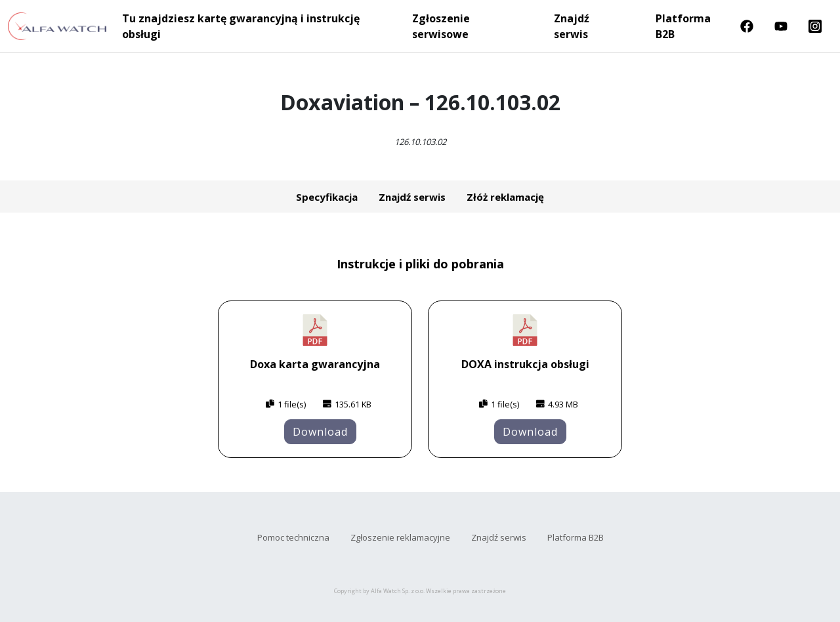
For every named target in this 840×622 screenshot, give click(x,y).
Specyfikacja (327, 197)
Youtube (781, 26)
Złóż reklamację (505, 197)
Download (320, 432)
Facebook (747, 26)
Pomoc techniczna (293, 537)
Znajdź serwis (572, 26)
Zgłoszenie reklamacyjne (400, 537)
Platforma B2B (683, 26)
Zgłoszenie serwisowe (441, 26)
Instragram (815, 26)
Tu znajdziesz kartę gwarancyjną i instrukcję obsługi (241, 26)
